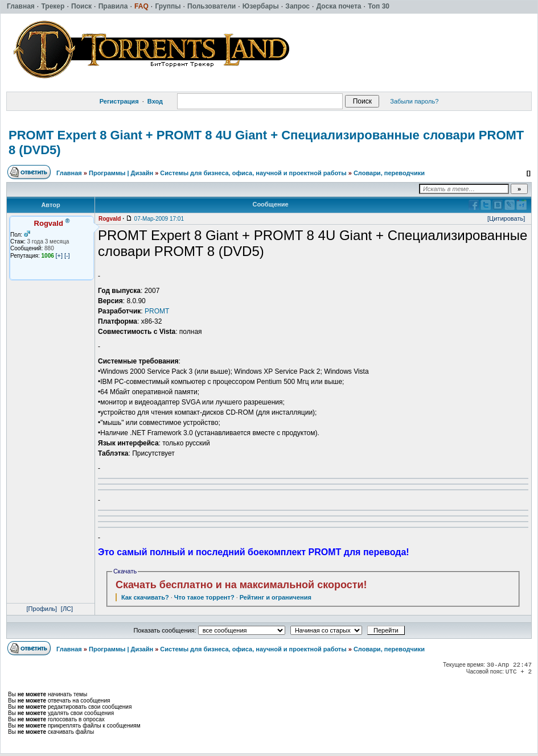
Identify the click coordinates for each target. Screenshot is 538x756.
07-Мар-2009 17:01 (159, 219)
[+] (59, 255)
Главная (69, 173)
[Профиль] (42, 609)
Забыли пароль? (414, 101)
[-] (67, 255)
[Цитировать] (506, 218)
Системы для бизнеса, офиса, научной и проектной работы (253, 173)
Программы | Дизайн (121, 173)
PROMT (157, 311)
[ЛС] (67, 609)
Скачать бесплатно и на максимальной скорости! (241, 585)
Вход (155, 101)
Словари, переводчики (389, 173)
